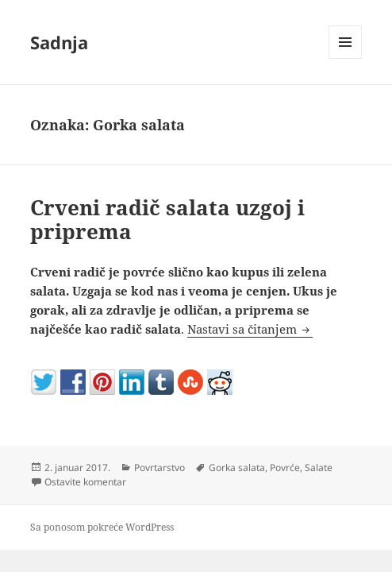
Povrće (285, 468)
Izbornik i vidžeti (346, 58)
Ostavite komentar (85, 482)
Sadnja (59, 42)
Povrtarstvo (159, 468)
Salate (319, 468)
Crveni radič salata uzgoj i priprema (167, 219)
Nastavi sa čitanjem (250, 329)
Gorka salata (237, 468)
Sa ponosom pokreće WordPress (102, 527)
